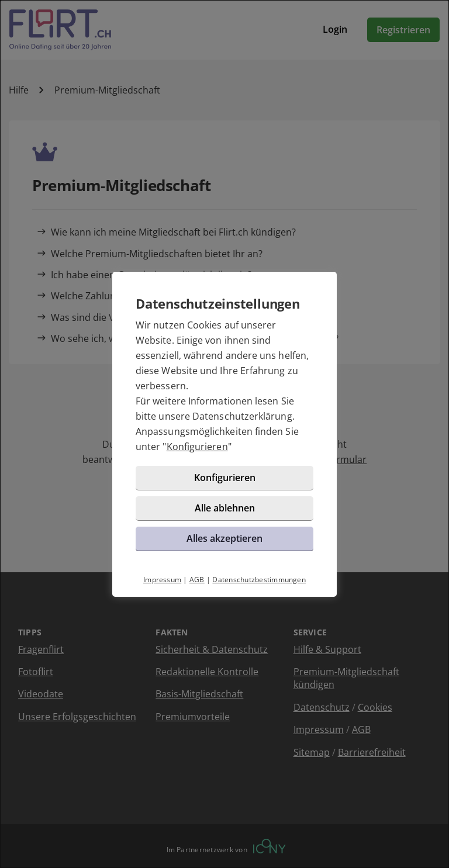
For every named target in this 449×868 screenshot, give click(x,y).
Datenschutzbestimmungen (259, 580)
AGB (197, 580)
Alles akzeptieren (224, 538)
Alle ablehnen (225, 508)
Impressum (162, 580)
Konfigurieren (197, 447)
